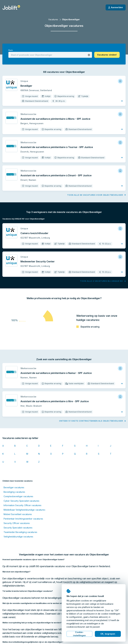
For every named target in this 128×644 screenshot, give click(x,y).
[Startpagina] (11, 7)
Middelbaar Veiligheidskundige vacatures (24, 510)
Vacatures (53, 19)
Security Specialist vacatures (18, 528)
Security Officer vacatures (17, 523)
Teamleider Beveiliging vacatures (20, 532)
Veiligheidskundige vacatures (18, 537)
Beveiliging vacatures (14, 492)
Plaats (11, 50)
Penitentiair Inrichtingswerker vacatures (23, 519)
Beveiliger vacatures (14, 487)
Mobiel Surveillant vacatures (18, 514)
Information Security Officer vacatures (23, 505)
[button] (89, 55)
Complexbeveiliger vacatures (18, 496)
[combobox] (50, 55)
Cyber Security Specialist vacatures (21, 501)
